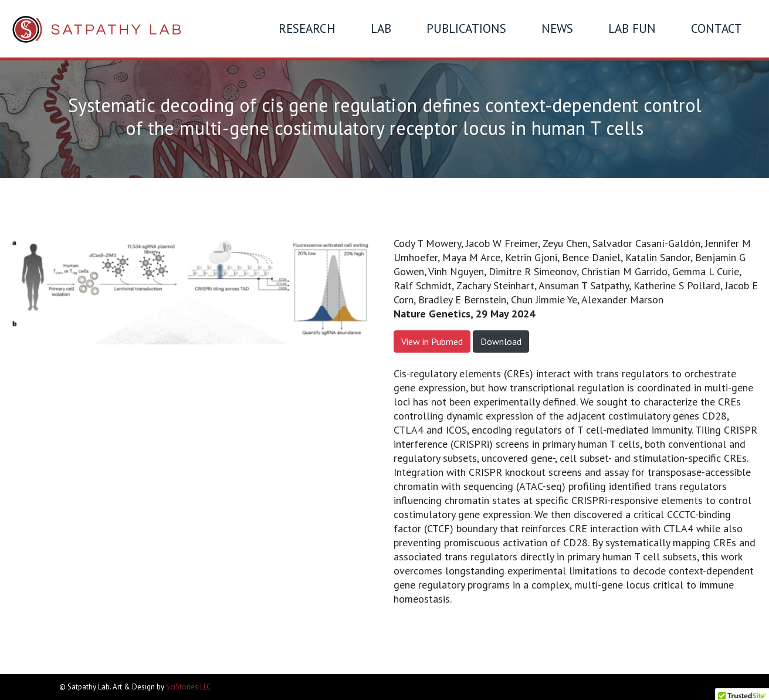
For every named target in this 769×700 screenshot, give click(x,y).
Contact (717, 28)
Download (501, 341)
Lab (381, 28)
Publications (466, 28)
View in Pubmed (432, 341)
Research (307, 28)
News (557, 28)
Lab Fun (632, 28)
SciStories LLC (189, 687)
